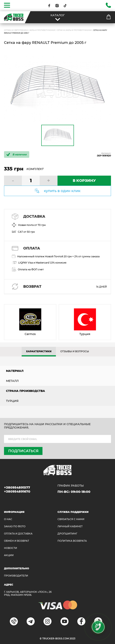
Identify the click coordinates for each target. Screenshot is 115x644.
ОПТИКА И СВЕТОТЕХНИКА (16, 30)
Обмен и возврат (17, 541)
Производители (16, 576)
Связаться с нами (71, 519)
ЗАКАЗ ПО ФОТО (15, 526)
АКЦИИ (9, 555)
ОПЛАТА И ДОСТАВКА (18, 534)
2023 (72, 638)
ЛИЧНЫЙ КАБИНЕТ (70, 526)
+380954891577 (17, 488)
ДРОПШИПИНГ (67, 534)
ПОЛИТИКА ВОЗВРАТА (72, 541)
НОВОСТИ (11, 548)
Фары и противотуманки (42, 30)
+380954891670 (17, 492)
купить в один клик (62, 191)
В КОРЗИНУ (84, 181)
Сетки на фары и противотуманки (74, 30)
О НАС (8, 519)
